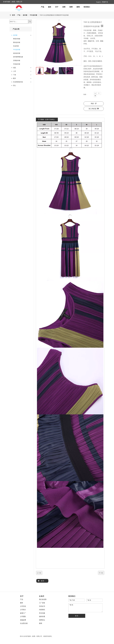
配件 (15, 78)
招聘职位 (42, 620)
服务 (22, 603)
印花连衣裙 (17, 64)
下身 (15, 75)
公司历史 (23, 606)
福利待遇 (42, 617)
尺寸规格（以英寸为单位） (47, 120)
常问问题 (42, 613)
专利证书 (42, 606)
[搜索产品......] (19, 22)
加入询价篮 (94, 109)
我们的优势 (43, 599)
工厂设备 (42, 603)
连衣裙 (15, 35)
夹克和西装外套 (18, 82)
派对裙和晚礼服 (18, 57)
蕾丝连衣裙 (17, 42)
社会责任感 (24, 623)
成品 (15, 68)
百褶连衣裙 (17, 61)
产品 (22, 599)
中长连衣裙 (17, 50)
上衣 (15, 71)
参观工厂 (23, 613)
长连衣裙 (16, 46)
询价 (94, 103)
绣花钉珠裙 (17, 39)
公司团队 (23, 617)
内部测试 (42, 610)
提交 (77, 616)
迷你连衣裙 (17, 53)
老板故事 (23, 620)
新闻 (41, 623)
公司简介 (23, 610)
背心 (15, 86)
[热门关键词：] (30, 21)
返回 (41, 581)
